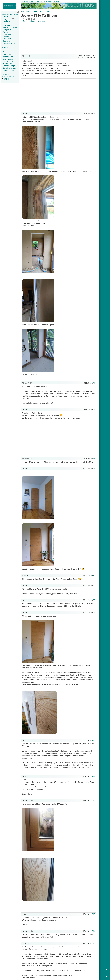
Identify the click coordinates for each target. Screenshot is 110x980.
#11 (94, 776)
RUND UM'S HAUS (9, 77)
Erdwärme (6, 54)
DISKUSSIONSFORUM (10, 14)
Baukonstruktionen (9, 28)
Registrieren (7, 19)
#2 (94, 383)
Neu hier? (6, 21)
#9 (94, 612)
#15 (94, 943)
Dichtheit (6, 37)
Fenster (5, 32)
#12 (94, 800)
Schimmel (6, 41)
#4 (94, 459)
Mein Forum (7, 17)
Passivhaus (7, 39)
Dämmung (6, 34)
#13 (94, 914)
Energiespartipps (9, 68)
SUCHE (5, 79)
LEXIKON (5, 75)
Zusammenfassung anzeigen (33, 21)
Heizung (5, 50)
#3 (94, 410)
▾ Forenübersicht (46, 12)
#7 (94, 586)
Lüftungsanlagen (9, 66)
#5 (94, 469)
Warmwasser (7, 57)
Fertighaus (6, 30)
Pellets (5, 52)
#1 (94, 114)
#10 (94, 740)
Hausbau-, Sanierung (30, 12)
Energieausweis (8, 43)
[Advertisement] (59, 38)
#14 (94, 931)
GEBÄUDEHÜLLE (8, 25)
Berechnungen (8, 70)
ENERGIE (5, 48)
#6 (94, 575)
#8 (94, 600)
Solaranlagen (7, 61)
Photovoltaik (7, 63)
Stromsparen (7, 59)
